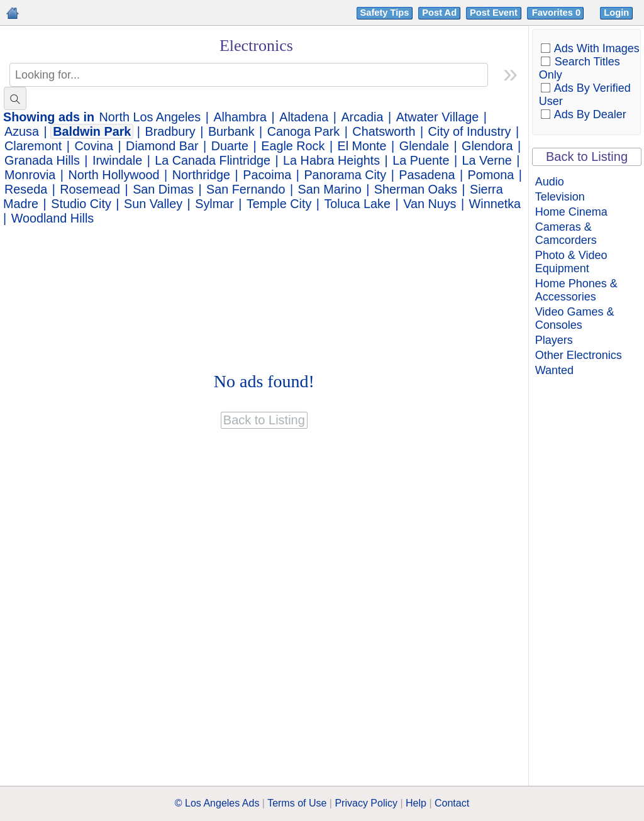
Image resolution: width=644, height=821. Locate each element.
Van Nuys (430, 204)
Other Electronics (579, 355)
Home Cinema (571, 212)
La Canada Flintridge (213, 160)
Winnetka (495, 204)
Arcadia (362, 117)
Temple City (279, 204)
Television (560, 197)
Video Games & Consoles (575, 318)
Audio (550, 182)
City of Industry (470, 131)
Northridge (201, 175)
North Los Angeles (150, 117)
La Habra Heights (331, 160)
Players (554, 340)
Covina (94, 146)
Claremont (33, 146)
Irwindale (117, 160)
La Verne (487, 160)
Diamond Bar (162, 146)
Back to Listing (587, 157)
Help (416, 803)
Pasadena (427, 175)
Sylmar (214, 204)
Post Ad (439, 13)
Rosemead (90, 189)
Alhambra (240, 117)
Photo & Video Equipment (571, 262)
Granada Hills (42, 160)
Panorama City (345, 175)
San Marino (330, 189)
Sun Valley (153, 204)
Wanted (554, 370)
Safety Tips (385, 13)
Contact (452, 803)
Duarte (230, 146)
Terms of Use (297, 803)
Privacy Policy (366, 803)
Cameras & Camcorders (566, 234)
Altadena (304, 117)
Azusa (22, 131)
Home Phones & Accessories (576, 290)
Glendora (487, 146)
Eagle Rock (293, 146)
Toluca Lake (357, 204)
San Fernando (246, 189)
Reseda (26, 189)
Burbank (231, 131)
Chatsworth (384, 131)
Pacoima (267, 175)
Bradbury (170, 131)
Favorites (558, 13)
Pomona (491, 175)
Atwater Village (438, 117)
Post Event (494, 13)
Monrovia (30, 175)
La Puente (421, 160)
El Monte (362, 146)
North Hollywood (114, 175)
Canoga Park (303, 131)
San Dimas (163, 189)
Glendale (424, 146)
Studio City (81, 204)
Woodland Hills (53, 218)
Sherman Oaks (416, 189)
